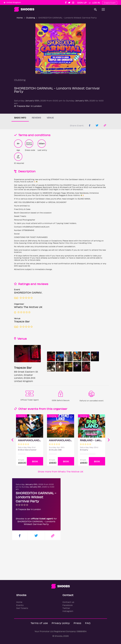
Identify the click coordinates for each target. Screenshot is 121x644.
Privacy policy (61, 623)
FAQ (88, 623)
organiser (60, 409)
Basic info (20, 118)
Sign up (82, 3)
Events (20, 605)
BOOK (35, 461)
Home (20, 18)
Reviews (36, 118)
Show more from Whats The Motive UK (61, 471)
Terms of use (39, 623)
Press (77, 623)
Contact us (68, 602)
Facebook (68, 605)
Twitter (66, 608)
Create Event (110, 3)
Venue (50, 118)
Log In (96, 3)
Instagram (68, 611)
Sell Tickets (22, 608)
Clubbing (31, 18)
